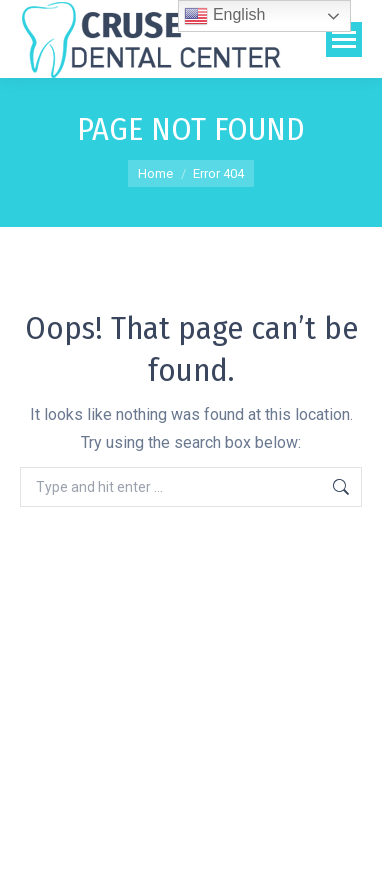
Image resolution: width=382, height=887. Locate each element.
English (224, 16)
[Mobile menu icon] (344, 39)
